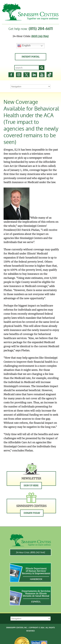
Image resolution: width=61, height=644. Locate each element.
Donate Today (32, 513)
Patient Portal (31, 57)
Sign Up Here (31, 486)
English (24, 46)
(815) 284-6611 (41, 28)
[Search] (42, 68)
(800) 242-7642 (40, 36)
